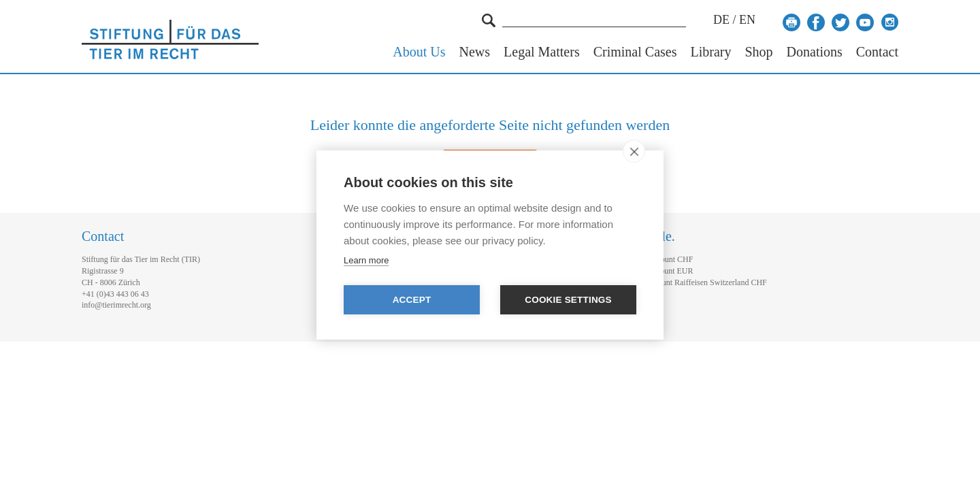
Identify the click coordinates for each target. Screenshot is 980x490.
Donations (815, 52)
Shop (758, 52)
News (475, 52)
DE (721, 20)
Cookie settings (568, 300)
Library (710, 52)
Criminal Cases (635, 52)
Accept (412, 300)
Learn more (366, 260)
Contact (877, 52)
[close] (634, 151)
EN (747, 20)
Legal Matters (542, 52)
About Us (419, 52)
